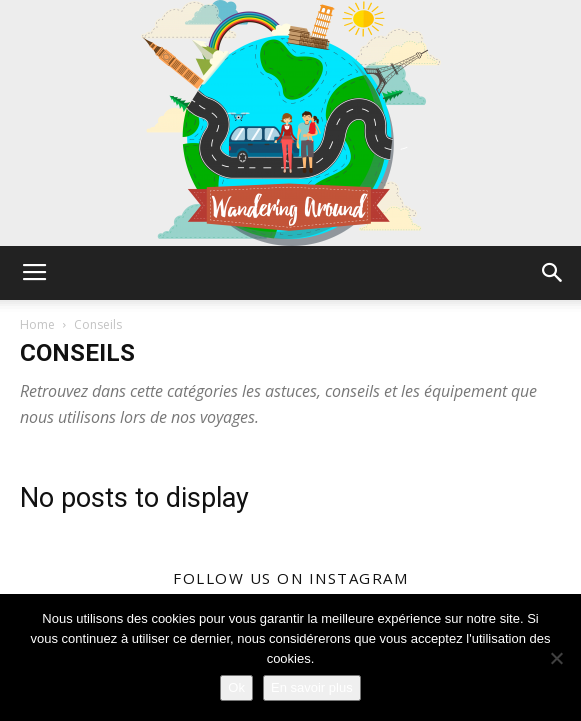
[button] (553, 273)
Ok (236, 687)
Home (37, 324)
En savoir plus (312, 687)
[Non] (556, 658)
